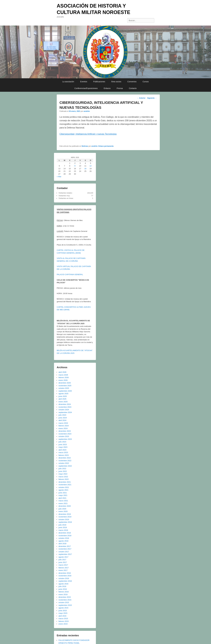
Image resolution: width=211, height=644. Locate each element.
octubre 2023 (64, 436)
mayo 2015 (63, 613)
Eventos (84, 82)
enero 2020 (63, 511)
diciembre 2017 (65, 546)
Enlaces (107, 88)
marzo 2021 (63, 501)
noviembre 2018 (65, 536)
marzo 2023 (63, 452)
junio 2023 (63, 445)
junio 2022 (63, 471)
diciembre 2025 (65, 383)
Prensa (120, 88)
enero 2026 (63, 380)
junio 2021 (63, 493)
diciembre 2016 (65, 573)
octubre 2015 (64, 602)
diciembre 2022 (65, 458)
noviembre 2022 (65, 461)
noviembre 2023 (65, 434)
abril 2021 (62, 498)
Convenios (132, 82)
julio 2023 (62, 442)
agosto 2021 (63, 490)
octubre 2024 (64, 410)
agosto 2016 (63, 584)
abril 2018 (62, 544)
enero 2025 (63, 402)
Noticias (85, 146)
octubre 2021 (64, 487)
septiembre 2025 (65, 391)
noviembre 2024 (65, 407)
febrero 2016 (64, 592)
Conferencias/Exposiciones (86, 88)
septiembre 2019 (65, 522)
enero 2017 (63, 570)
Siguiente (152, 98)
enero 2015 (63, 624)
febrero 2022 (64, 479)
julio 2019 (62, 525)
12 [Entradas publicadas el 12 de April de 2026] (91, 166)
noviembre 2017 (65, 549)
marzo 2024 (63, 423)
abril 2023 (62, 450)
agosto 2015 (63, 608)
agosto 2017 (63, 557)
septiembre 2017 (65, 554)
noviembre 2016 (65, 576)
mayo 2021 (63, 495)
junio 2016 (63, 589)
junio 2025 (63, 396)
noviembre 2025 (65, 386)
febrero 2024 (64, 426)
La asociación (68, 82)
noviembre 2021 (65, 485)
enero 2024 (63, 428)
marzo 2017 (63, 565)
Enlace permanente (106, 146)
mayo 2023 (63, 447)
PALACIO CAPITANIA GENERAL (70, 274)
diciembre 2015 (65, 597)
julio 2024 (62, 415)
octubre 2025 (64, 388)
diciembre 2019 (65, 514)
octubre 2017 (64, 552)
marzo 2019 (63, 530)
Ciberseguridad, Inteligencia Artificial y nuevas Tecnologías (88, 134)
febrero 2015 (64, 621)
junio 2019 (63, 527)
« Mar (59, 177)
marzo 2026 (63, 375)
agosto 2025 (63, 394)
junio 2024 (63, 418)
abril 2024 (62, 420)
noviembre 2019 (65, 517)
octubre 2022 (64, 463)
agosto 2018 (63, 541)
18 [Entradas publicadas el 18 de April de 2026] (85, 169)
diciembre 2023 (65, 431)
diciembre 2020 (65, 506)
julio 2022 (62, 469)
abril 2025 (62, 399)
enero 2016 (63, 594)
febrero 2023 (64, 455)
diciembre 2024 (65, 404)
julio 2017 (62, 560)
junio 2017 (63, 562)
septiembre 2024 (65, 412)
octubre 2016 (64, 578)
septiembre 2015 (65, 605)
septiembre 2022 (65, 466)
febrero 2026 (64, 377)
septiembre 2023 (65, 439)
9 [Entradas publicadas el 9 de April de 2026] (75, 166)
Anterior (141, 98)
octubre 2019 (64, 519)
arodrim (87, 111)
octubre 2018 (64, 538)
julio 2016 (62, 586)
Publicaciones (99, 82)
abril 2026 (62, 372)
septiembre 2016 (65, 581)
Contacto (133, 88)
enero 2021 (63, 503)
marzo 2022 (63, 477)
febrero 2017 (64, 568)
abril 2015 (62, 616)
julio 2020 (62, 509)
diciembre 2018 (65, 533)
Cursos (146, 82)
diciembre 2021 (65, 482)
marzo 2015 (63, 619)
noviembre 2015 (65, 600)
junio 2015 (63, 611)
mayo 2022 (63, 474)
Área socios (116, 82)
